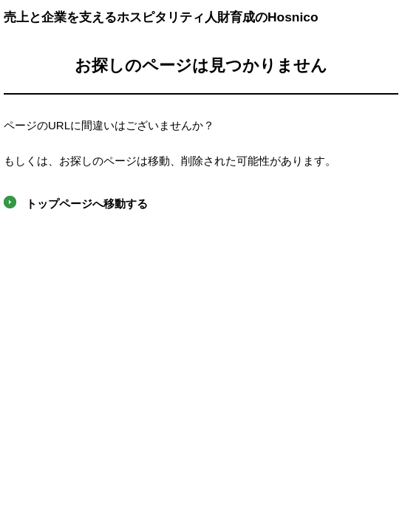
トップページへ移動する (87, 204)
